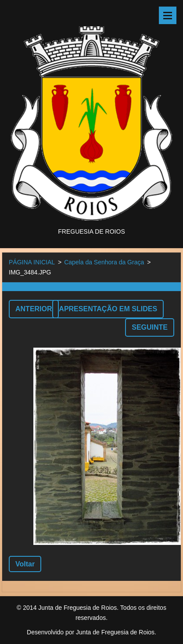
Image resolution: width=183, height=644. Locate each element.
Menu (168, 15)
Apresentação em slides (108, 309)
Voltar (25, 564)
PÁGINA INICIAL (32, 262)
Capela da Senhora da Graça (104, 262)
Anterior (34, 309)
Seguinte (150, 327)
